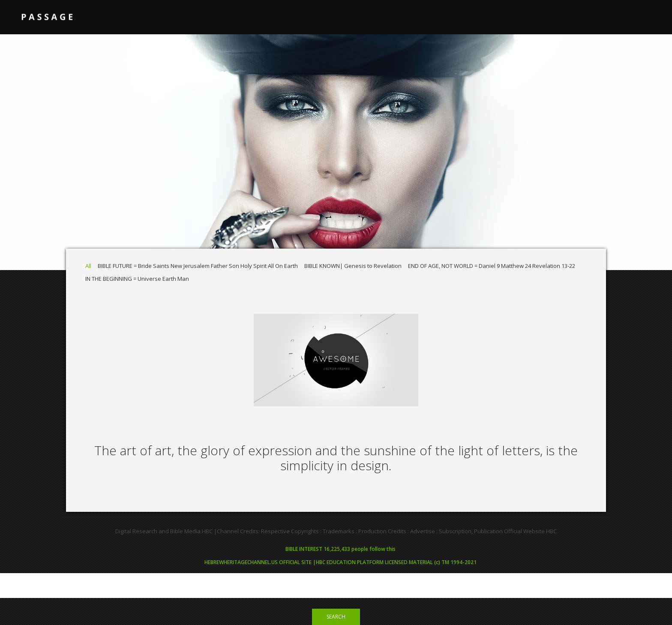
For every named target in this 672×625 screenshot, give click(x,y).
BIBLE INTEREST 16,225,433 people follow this (340, 549)
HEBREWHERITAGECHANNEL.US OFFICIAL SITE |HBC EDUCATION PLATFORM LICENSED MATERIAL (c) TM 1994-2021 (340, 562)
